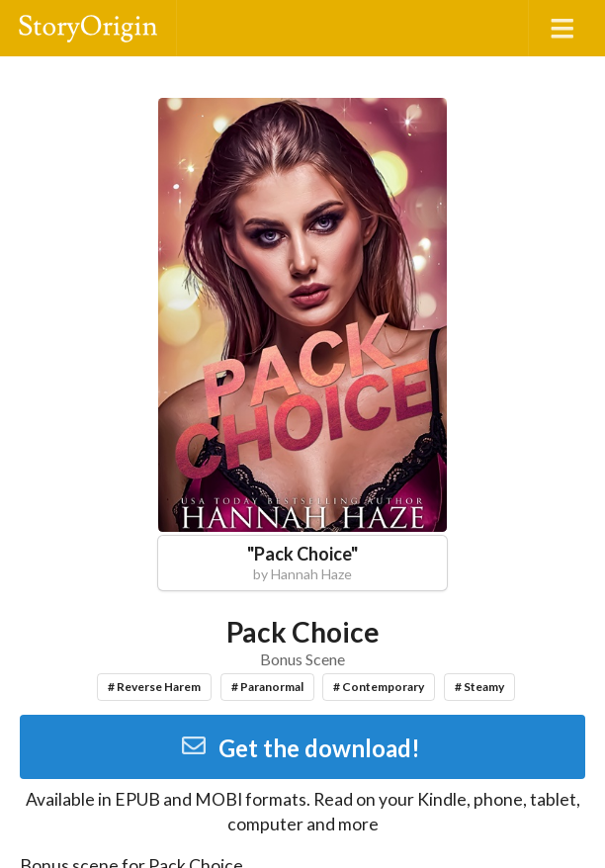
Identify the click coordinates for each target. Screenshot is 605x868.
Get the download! (300, 748)
